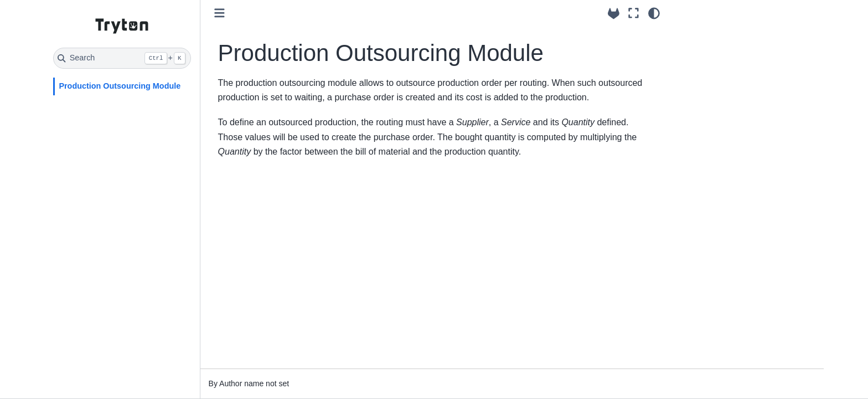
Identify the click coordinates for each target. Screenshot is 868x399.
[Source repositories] (614, 14)
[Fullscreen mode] (634, 13)
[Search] (122, 58)
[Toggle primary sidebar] (219, 13)
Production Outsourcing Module (120, 86)
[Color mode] (654, 13)
